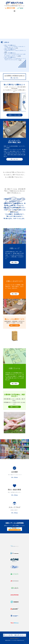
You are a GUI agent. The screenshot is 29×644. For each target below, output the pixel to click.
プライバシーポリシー (15, 638)
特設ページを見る (15, 325)
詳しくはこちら (15, 78)
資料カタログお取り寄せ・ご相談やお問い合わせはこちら (15, 635)
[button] (5, 102)
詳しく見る (14, 262)
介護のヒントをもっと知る (15, 115)
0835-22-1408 (10, 8)
